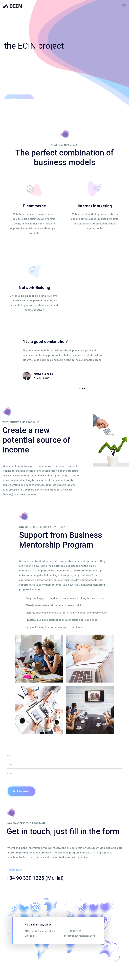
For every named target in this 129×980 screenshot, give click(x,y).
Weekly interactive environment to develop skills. (55, 605)
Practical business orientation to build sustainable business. (62, 620)
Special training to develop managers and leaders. (56, 627)
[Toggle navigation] (126, 6)
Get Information (21, 791)
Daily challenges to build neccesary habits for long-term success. (65, 598)
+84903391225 (73, 931)
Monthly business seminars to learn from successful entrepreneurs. (66, 613)
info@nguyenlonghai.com (80, 936)
